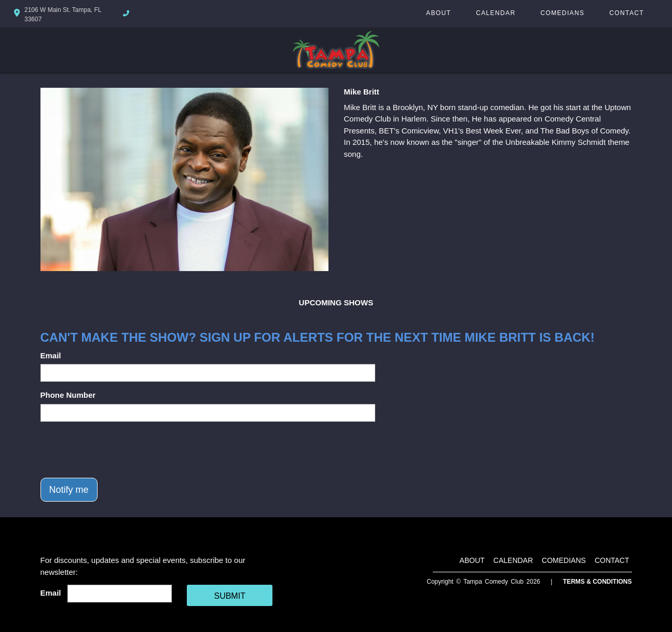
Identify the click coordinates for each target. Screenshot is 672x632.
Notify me (69, 490)
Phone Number (68, 395)
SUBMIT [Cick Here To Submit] (229, 596)
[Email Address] (120, 594)
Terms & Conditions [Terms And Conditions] (598, 582)
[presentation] (119, 450)
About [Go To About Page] (438, 13)
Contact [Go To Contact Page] (627, 13)
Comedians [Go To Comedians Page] (562, 13)
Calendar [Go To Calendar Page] (496, 13)
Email (51, 355)
